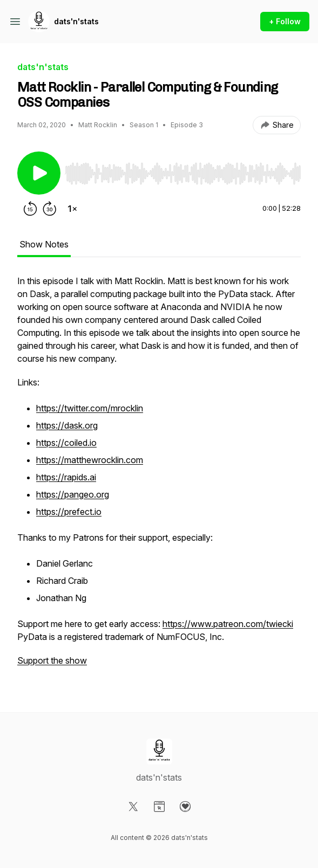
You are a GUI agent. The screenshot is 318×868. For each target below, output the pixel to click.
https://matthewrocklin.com (90, 460)
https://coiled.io (66, 443)
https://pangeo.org (73, 494)
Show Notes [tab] (44, 244)
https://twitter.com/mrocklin (90, 408)
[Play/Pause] (39, 173)
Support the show (52, 660)
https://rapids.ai (66, 477)
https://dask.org (67, 425)
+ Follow (285, 21)
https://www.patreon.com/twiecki (228, 624)
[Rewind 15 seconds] (30, 209)
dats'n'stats (76, 21)
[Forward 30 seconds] (50, 209)
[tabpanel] (159, 476)
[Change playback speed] (72, 209)
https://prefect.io (69, 512)
